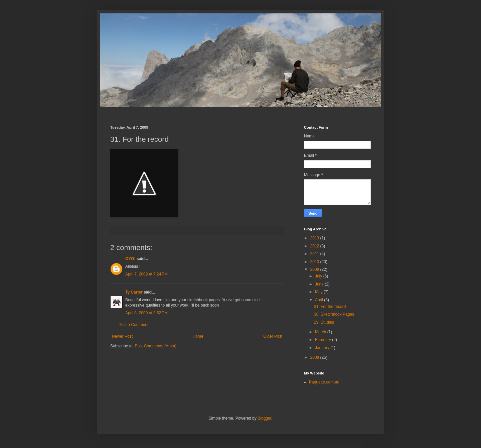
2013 (315, 238)
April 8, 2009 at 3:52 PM (146, 313)
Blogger (264, 418)
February (324, 340)
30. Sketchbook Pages (334, 314)
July (319, 276)
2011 (315, 254)
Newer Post (122, 336)
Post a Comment (133, 325)
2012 (315, 246)
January (323, 348)
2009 (315, 269)
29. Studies (324, 322)
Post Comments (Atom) (155, 346)
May (319, 292)
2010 (315, 262)
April (319, 300)
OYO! (130, 259)
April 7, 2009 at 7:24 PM (146, 274)
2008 (315, 357)
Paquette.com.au (324, 382)
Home (198, 336)
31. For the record (330, 307)
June (320, 284)
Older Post (273, 336)
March (321, 332)
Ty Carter (134, 292)
